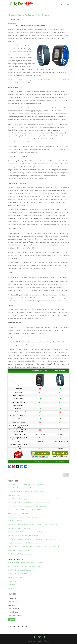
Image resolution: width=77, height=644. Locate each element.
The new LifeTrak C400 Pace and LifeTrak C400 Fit (24, 510)
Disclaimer (11, 588)
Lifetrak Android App (15, 577)
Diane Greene (14, 19)
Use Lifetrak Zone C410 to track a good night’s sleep (25, 532)
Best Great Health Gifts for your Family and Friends (25, 563)
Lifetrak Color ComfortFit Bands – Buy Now (22, 488)
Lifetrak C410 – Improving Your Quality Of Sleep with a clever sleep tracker (33, 525)
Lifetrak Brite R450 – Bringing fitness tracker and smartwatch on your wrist (33, 499)
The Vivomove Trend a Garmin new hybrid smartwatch (26, 484)
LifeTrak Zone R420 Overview (17, 521)
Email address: (13, 612)
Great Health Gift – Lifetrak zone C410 (20, 574)
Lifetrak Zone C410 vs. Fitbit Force (28, 15)
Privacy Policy (12, 581)
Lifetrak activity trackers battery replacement (23, 536)
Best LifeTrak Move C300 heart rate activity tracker (25, 566)
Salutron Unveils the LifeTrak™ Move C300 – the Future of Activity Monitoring (33, 547)
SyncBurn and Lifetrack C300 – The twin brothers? (24, 543)
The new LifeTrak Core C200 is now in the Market (24, 517)
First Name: (12, 598)
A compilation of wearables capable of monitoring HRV (26, 492)
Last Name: (12, 605)
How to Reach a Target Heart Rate (19, 513)
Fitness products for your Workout (19, 550)
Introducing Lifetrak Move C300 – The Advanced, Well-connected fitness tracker (34, 539)
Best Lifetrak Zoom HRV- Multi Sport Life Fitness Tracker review (29, 503)
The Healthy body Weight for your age (20, 554)
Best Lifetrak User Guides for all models (21, 570)
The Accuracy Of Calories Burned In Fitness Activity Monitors (28, 506)
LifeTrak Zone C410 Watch (16, 495)
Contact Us (11, 585)
